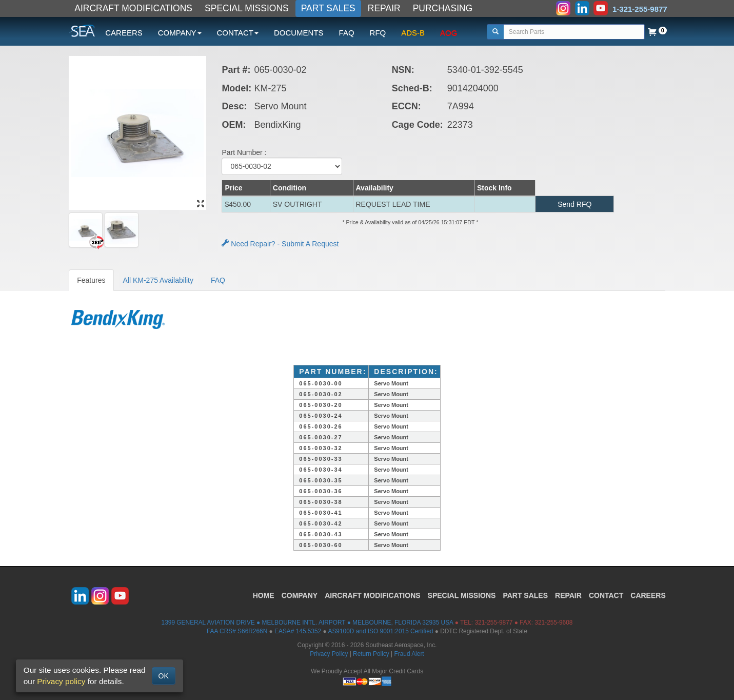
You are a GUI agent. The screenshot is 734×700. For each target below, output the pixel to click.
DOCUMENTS (299, 33)
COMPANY (300, 595)
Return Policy (371, 654)
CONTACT (606, 595)
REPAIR (384, 8)
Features (91, 280)
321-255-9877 (493, 623)
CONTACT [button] (238, 33)
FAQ (347, 33)
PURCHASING (443, 8)
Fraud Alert (409, 654)
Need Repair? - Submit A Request (280, 244)
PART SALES (328, 8)
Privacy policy (61, 681)
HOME (264, 595)
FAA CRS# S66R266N (237, 631)
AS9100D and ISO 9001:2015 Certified (380, 631)
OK (164, 676)
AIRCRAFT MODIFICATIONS (133, 8)
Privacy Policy (329, 654)
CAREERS (124, 33)
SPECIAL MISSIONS (247, 8)
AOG (449, 33)
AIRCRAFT (372, 595)
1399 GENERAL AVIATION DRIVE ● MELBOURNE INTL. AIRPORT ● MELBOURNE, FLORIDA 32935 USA (308, 623)
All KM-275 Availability (158, 280)
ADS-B (413, 33)
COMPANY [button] (180, 33)
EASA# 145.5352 (298, 631)
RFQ (378, 33)
